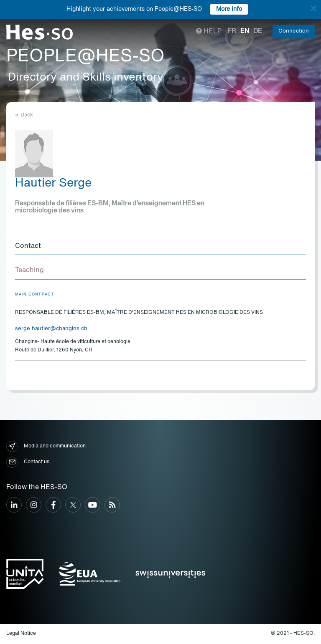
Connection (294, 31)
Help (209, 32)
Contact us (28, 462)
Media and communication (46, 446)
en (245, 31)
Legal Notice (21, 634)
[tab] (160, 247)
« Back (24, 115)
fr (232, 31)
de (258, 31)
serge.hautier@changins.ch (51, 329)
